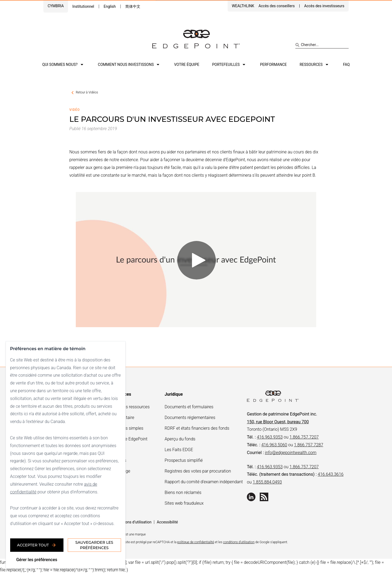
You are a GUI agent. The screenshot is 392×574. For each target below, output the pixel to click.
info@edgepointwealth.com (291, 453)
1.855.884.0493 (267, 482)
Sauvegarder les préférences (95, 544)
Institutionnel (83, 6)
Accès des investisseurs (324, 6)
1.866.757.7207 (304, 437)
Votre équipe (187, 65)
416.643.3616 (331, 474)
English (110, 6)
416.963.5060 (274, 445)
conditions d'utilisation (239, 542)
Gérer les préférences (38, 559)
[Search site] (322, 45)
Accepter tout (38, 544)
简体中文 (133, 6)
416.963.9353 (270, 437)
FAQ (346, 65)
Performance (273, 65)
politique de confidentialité (196, 542)
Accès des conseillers (276, 6)
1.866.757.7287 (309, 445)
